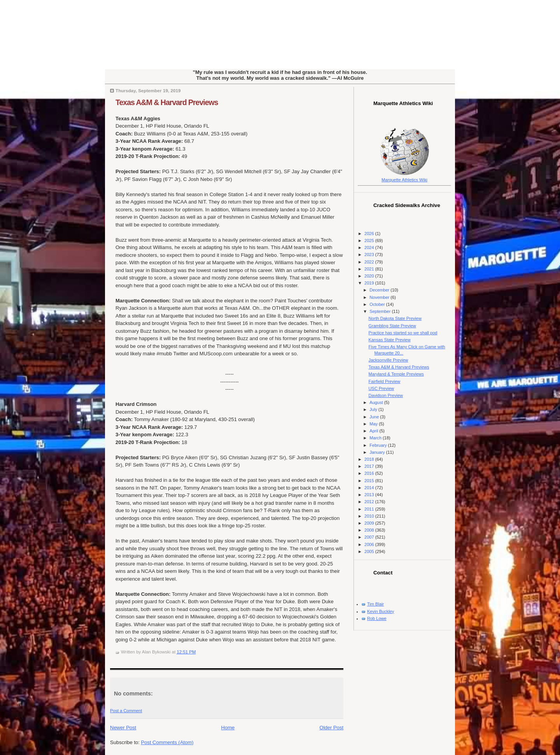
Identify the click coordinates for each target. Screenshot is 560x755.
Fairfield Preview (385, 381)
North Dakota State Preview (395, 318)
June (375, 417)
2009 (370, 523)
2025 (370, 241)
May (374, 424)
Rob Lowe (377, 618)
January (378, 452)
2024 (370, 248)
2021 (370, 269)
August (377, 402)
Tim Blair (375, 604)
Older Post (332, 728)
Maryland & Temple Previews (396, 374)
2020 (370, 276)
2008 (370, 530)
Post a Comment (126, 711)
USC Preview (381, 388)
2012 (370, 502)
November (380, 297)
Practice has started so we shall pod (403, 333)
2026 (370, 234)
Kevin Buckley (381, 611)
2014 (370, 488)
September (381, 311)
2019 (370, 283)
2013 (370, 495)
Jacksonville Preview (388, 360)
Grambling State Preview (392, 326)
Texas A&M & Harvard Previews (167, 102)
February (379, 445)
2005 (370, 551)
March (376, 438)
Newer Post (123, 728)
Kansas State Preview (390, 340)
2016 (370, 473)
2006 (370, 544)
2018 (370, 459)
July (374, 409)
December (380, 290)
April (374, 431)
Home (228, 728)
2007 (370, 537)
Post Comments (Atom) (167, 742)
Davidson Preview (386, 395)
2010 (370, 516)
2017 (370, 466)
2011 (370, 509)
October (378, 304)
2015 (370, 481)
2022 (370, 262)
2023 (370, 255)
